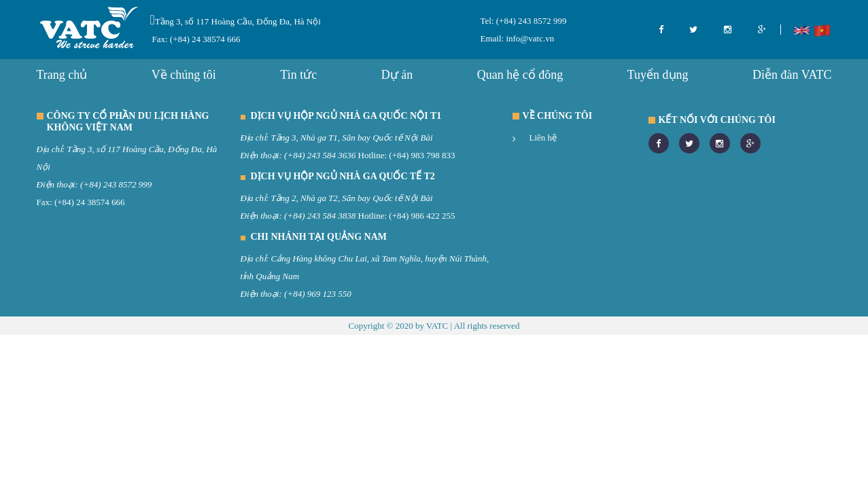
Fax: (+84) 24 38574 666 (196, 39)
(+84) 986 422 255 (422, 216)
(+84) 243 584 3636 (320, 155)
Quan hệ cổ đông (520, 75)
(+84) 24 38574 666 (90, 202)
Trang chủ (62, 75)
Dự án (397, 75)
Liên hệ (543, 138)
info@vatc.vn (529, 38)
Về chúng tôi (184, 75)
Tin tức (298, 75)
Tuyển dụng (658, 75)
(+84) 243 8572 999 (531, 21)
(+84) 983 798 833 (422, 155)
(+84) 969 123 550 (318, 294)
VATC (437, 326)
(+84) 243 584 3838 (320, 216)
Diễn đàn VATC (792, 75)
